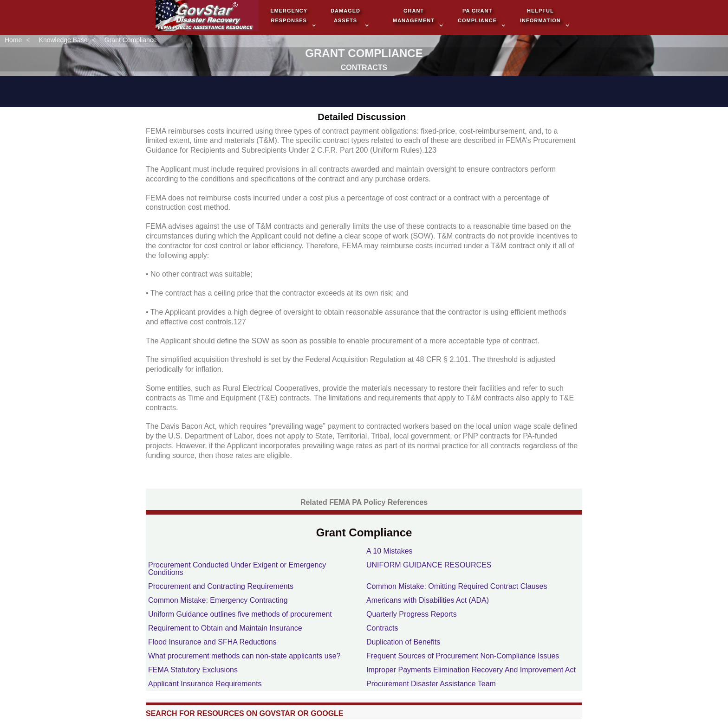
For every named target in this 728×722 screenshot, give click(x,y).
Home (13, 40)
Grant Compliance (131, 40)
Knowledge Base (63, 40)
